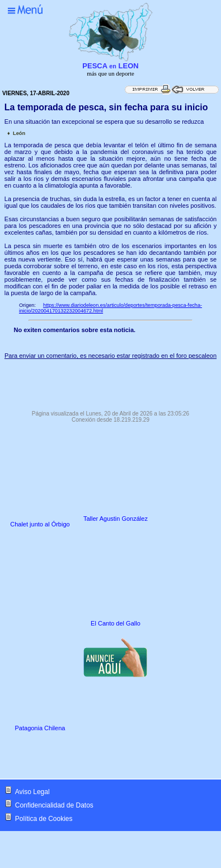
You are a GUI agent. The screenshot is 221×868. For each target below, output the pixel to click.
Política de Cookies (44, 819)
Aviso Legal (32, 792)
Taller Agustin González (116, 519)
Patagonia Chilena (40, 728)
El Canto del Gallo (116, 623)
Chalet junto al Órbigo (40, 524)
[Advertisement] (111, 382)
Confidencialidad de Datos (54, 805)
